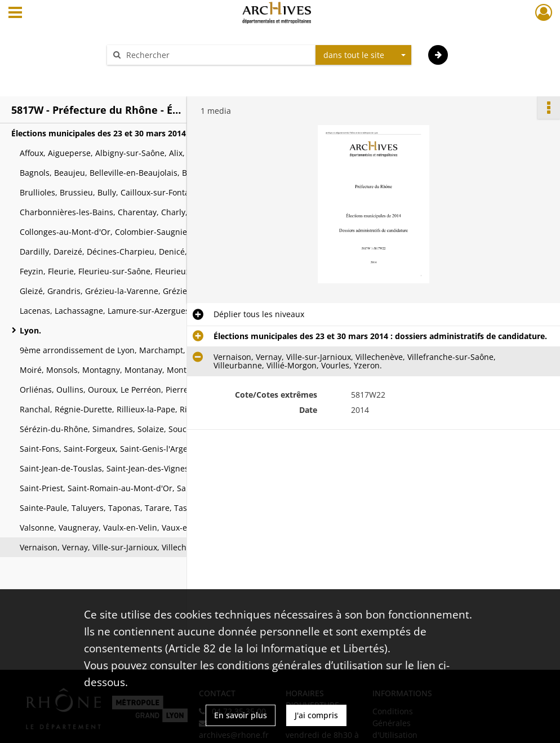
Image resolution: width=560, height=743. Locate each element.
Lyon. (30, 330)
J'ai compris (316, 715)
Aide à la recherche (150, 75)
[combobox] (363, 55)
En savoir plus (241, 715)
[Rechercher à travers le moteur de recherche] (217, 55)
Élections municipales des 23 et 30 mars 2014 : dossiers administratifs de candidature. (124, 133)
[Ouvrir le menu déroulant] (15, 14)
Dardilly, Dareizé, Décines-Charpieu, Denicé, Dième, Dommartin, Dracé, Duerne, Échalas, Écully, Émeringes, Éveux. (132, 252)
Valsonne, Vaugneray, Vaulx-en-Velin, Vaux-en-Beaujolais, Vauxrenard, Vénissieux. (132, 528)
